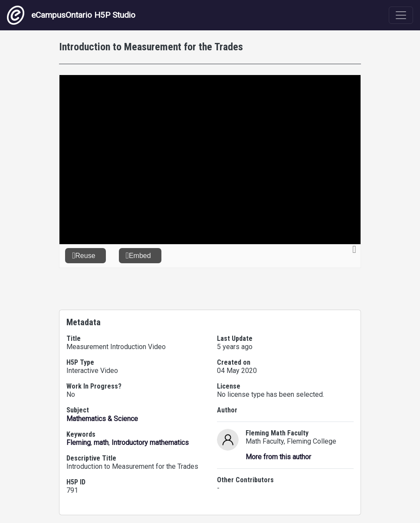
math (101, 443)
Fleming (79, 443)
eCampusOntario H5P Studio (71, 15)
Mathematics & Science (102, 419)
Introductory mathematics (150, 443)
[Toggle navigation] (401, 15)
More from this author (278, 457)
